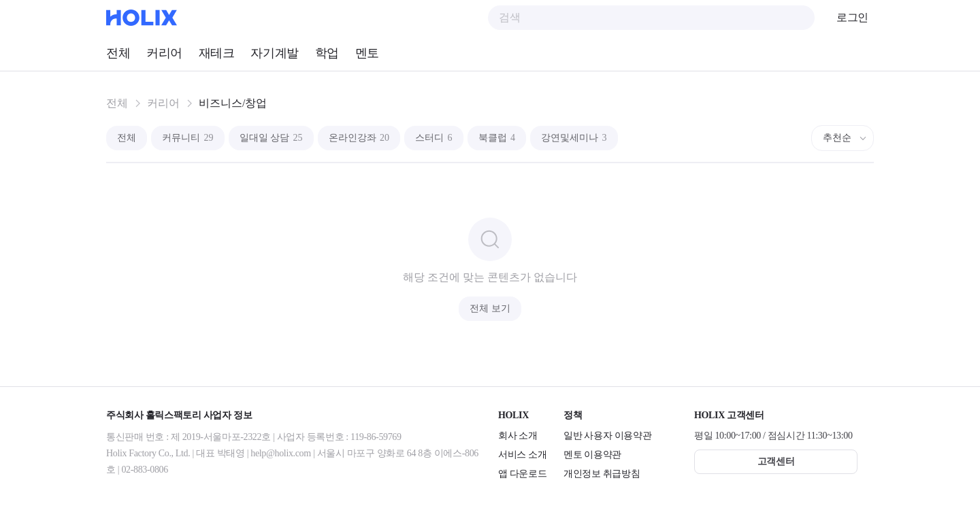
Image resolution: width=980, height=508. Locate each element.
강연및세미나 (574, 138)
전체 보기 (490, 308)
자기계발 (274, 53)
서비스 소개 (522, 455)
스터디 (434, 138)
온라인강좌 (359, 138)
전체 (118, 53)
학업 (327, 53)
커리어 (164, 53)
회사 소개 (518, 436)
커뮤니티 (188, 138)
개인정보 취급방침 (602, 474)
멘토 (367, 53)
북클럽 (497, 138)
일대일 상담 (271, 138)
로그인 (852, 17)
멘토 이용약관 (592, 455)
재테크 (217, 53)
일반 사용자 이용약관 (607, 436)
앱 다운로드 (522, 474)
